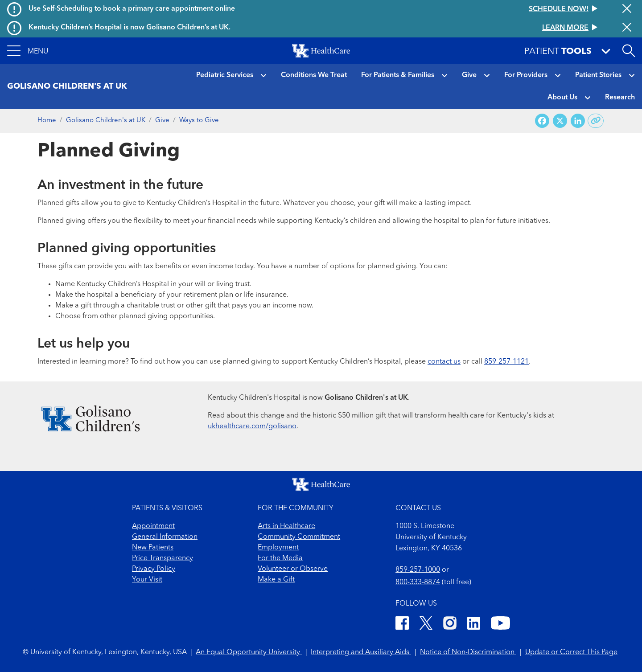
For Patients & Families (398, 75)
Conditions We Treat (314, 75)
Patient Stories (598, 75)
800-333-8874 (418, 582)
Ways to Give (199, 121)
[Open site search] (629, 51)
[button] (28, 51)
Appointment (153, 526)
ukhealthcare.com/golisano (252, 426)
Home (47, 121)
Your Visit (147, 580)
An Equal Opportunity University (249, 652)
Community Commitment (299, 537)
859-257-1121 (506, 362)
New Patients (153, 548)
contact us (444, 362)
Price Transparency (163, 558)
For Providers (526, 75)
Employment (278, 548)
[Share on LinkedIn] (578, 121)
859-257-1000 (418, 570)
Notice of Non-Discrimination (468, 652)
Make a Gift (276, 580)
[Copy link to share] (596, 121)
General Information (165, 537)
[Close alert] (627, 9)
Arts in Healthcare (286, 526)
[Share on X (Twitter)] (560, 121)
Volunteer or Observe (293, 569)
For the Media (280, 558)
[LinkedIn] (474, 625)
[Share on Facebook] (542, 121)
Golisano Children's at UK (106, 121)
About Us (562, 98)
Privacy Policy (154, 569)
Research (620, 98)
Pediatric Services (225, 75)
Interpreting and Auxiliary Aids (361, 652)
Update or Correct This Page (571, 652)
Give (469, 75)
